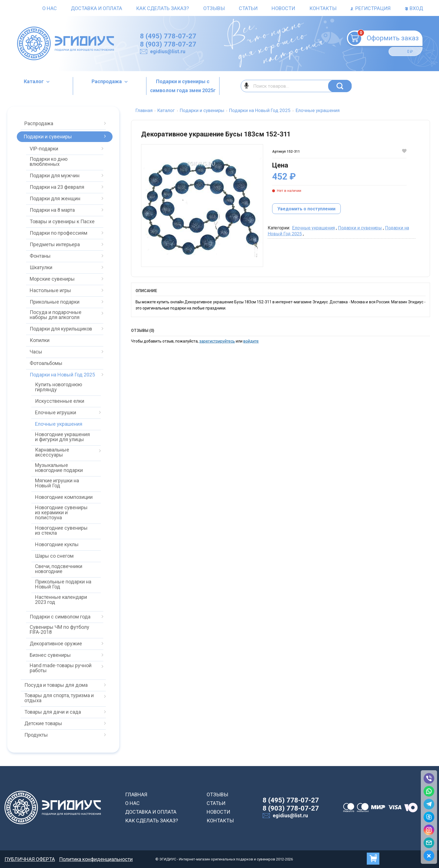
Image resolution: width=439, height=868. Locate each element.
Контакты (323, 8)
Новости (283, 8)
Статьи (248, 8)
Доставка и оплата (96, 8)
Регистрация (371, 8)
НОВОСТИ (218, 812)
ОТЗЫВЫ (217, 794)
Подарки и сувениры (360, 228)
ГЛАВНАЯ (136, 794)
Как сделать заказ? (163, 8)
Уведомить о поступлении (306, 209)
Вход (414, 8)
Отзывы (214, 8)
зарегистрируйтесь (217, 341)
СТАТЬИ (216, 803)
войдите (251, 341)
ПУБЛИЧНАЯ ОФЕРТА (30, 859)
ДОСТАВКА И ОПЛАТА (151, 812)
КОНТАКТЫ (220, 821)
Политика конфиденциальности (96, 859)
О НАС (132, 803)
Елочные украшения (313, 228)
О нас (50, 8)
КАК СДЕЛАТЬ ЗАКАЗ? (152, 821)
